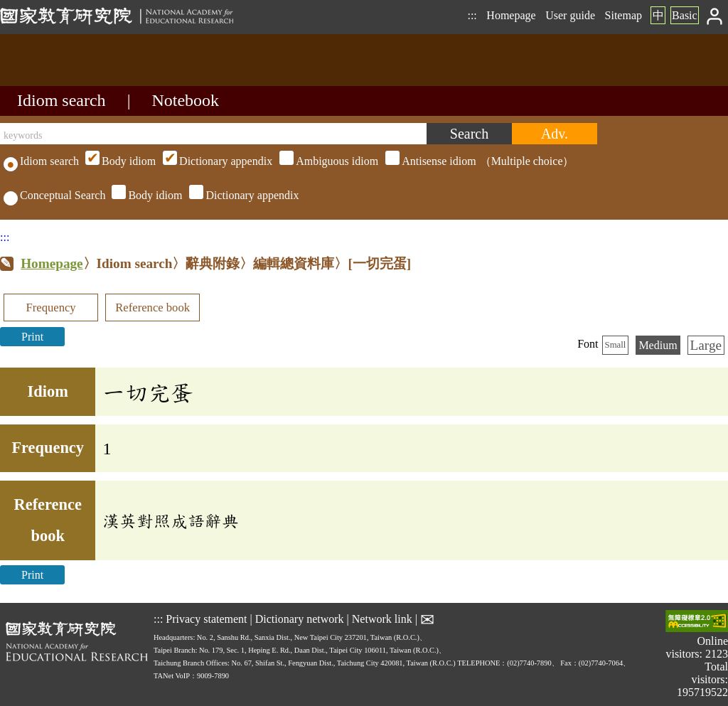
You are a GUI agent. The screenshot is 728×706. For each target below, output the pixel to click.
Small (616, 345)
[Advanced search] (555, 134)
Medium (658, 345)
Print (32, 337)
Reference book (152, 307)
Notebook (185, 100)
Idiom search (61, 100)
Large (706, 345)
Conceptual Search (54, 195)
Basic (685, 15)
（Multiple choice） (328, 161)
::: (472, 15)
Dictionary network (300, 619)
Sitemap (623, 15)
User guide (570, 15)
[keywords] (213, 134)
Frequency (50, 307)
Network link (382, 619)
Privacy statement (206, 619)
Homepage (511, 15)
